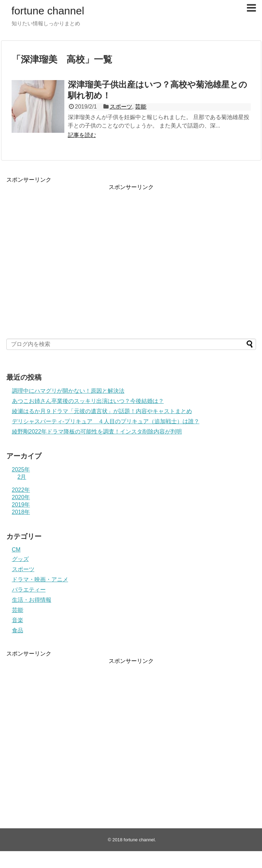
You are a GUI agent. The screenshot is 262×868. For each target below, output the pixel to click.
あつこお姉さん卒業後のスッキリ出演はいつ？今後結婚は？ (88, 401)
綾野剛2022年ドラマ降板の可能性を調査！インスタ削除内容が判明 (97, 432)
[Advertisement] (67, 257)
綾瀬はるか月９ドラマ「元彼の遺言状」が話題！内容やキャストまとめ (102, 411)
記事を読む (82, 135)
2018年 (21, 512)
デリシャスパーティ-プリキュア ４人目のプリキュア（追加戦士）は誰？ (106, 421)
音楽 (18, 620)
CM (16, 550)
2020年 (21, 497)
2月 (22, 477)
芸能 (141, 107)
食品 (18, 630)
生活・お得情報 (32, 600)
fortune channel (48, 11)
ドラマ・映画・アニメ (40, 579)
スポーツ (121, 107)
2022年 (21, 490)
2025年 (21, 469)
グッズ (20, 559)
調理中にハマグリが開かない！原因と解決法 (68, 391)
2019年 (21, 505)
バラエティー (29, 590)
